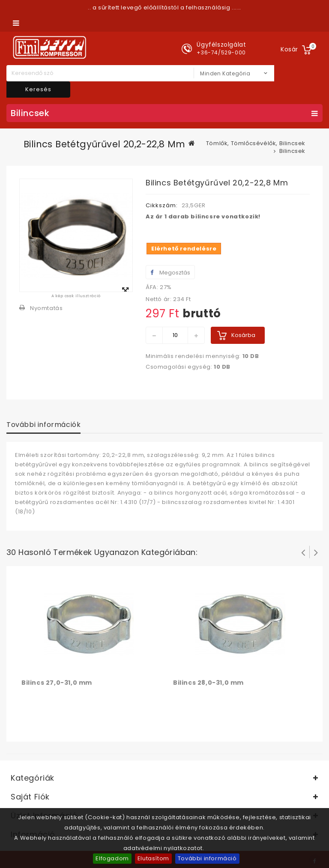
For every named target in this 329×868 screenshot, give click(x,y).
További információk (43, 425)
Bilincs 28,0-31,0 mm (208, 683)
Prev (303, 552)
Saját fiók (30, 797)
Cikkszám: (162, 205)
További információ (207, 858)
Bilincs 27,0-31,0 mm (57, 683)
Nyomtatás (46, 308)
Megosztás (170, 273)
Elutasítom (153, 858)
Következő (316, 552)
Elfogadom (112, 858)
